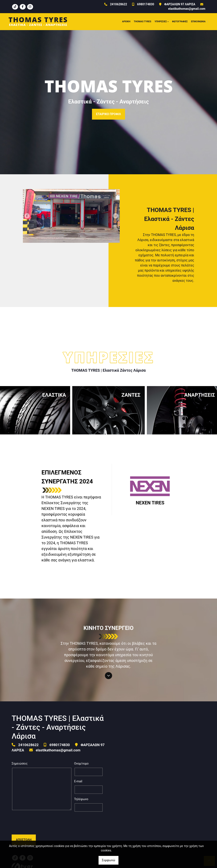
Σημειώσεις (20, 763)
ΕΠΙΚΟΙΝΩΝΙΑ (198, 22)
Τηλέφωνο (81, 799)
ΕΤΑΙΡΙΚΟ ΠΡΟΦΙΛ (109, 114)
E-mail (78, 781)
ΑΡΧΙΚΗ (126, 22)
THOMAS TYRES (142, 22)
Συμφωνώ (108, 860)
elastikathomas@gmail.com (187, 9)
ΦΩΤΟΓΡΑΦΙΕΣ (180, 22)
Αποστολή (24, 823)
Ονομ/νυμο (81, 763)
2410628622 (118, 4)
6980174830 (146, 4)
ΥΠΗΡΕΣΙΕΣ (161, 22)
